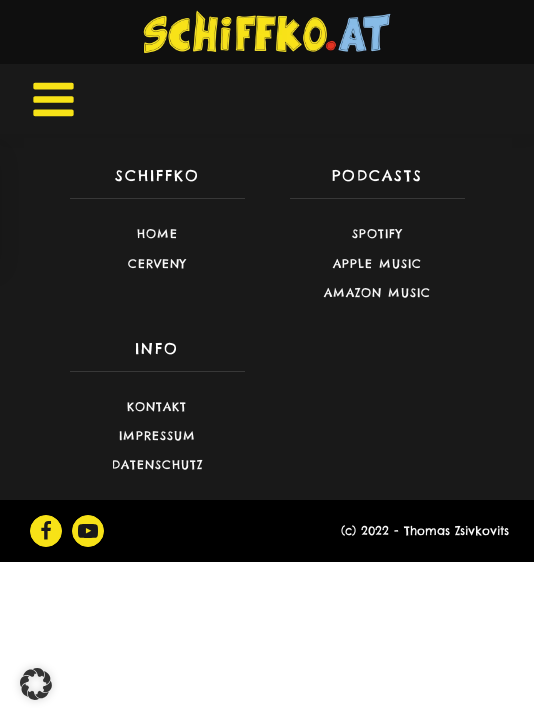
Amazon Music (377, 292)
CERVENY (157, 263)
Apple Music (377, 263)
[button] (36, 684)
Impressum (157, 435)
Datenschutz (157, 464)
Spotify (377, 233)
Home (157, 233)
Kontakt (157, 406)
